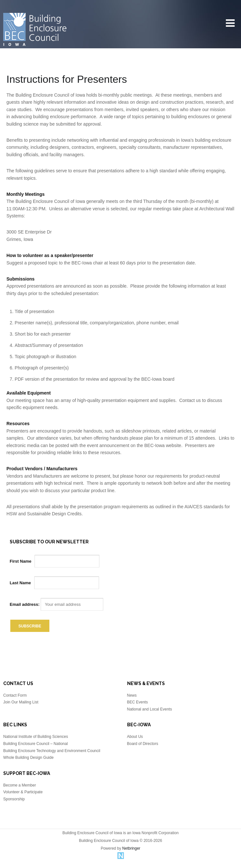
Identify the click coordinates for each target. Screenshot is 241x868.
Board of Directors (143, 744)
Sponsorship (14, 799)
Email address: (56, 604)
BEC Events (138, 702)
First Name (20, 561)
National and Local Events (150, 709)
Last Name (20, 583)
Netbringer (131, 848)
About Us (135, 737)
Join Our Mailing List (21, 702)
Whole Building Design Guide (28, 758)
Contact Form (15, 695)
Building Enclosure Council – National (35, 744)
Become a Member (20, 785)
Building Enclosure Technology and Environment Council (52, 751)
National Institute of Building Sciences (36, 737)
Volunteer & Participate (23, 792)
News (132, 695)
